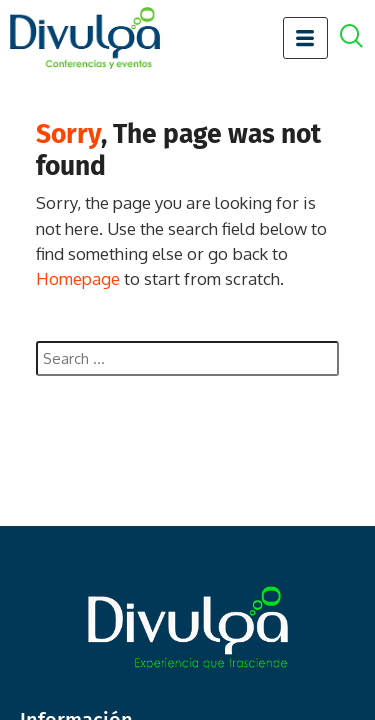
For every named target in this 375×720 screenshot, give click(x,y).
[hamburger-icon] (305, 38)
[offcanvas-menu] (362, 38)
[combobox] (187, 358)
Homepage (78, 278)
